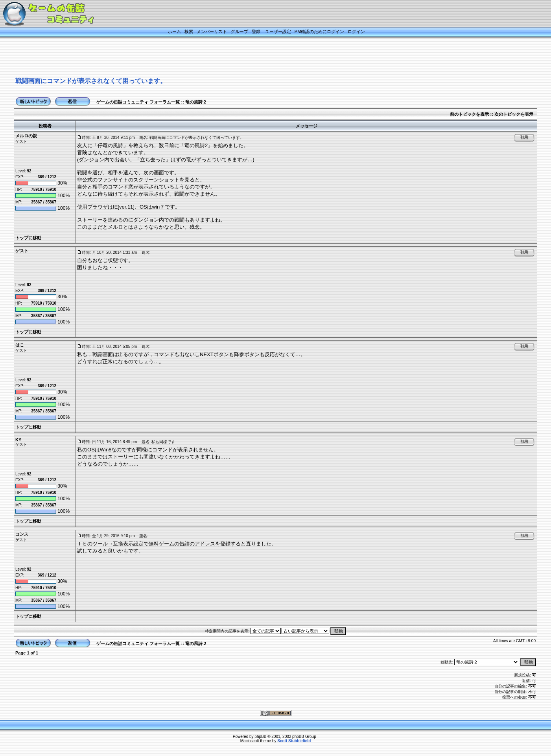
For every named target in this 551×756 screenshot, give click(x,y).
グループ (240, 31)
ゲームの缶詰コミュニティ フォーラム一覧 (138, 102)
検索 (189, 31)
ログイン (356, 31)
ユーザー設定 (278, 31)
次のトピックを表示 (514, 114)
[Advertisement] (266, 58)
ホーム (174, 31)
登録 (256, 31)
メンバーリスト (212, 31)
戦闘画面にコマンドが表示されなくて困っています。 (91, 81)
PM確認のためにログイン (320, 31)
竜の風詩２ (196, 102)
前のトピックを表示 (469, 114)
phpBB (260, 737)
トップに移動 (28, 238)
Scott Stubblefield (294, 741)
